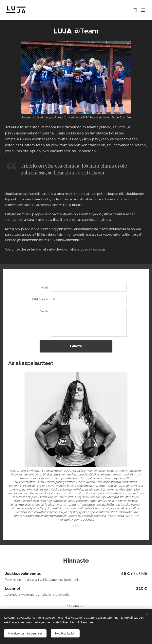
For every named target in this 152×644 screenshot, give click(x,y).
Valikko (143, 10)
